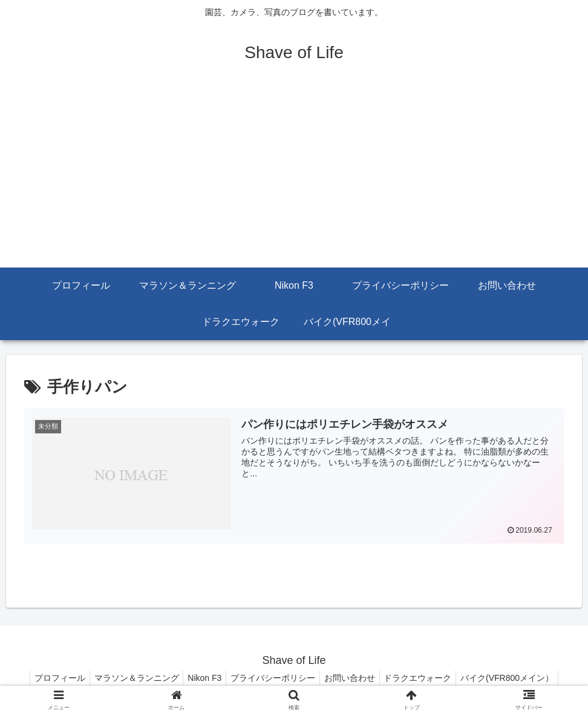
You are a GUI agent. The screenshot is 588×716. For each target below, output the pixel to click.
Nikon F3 (201, 678)
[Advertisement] (294, 177)
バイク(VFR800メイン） (518, 678)
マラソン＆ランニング (129, 678)
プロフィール (48, 678)
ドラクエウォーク (425, 678)
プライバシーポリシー (273, 678)
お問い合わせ (353, 678)
